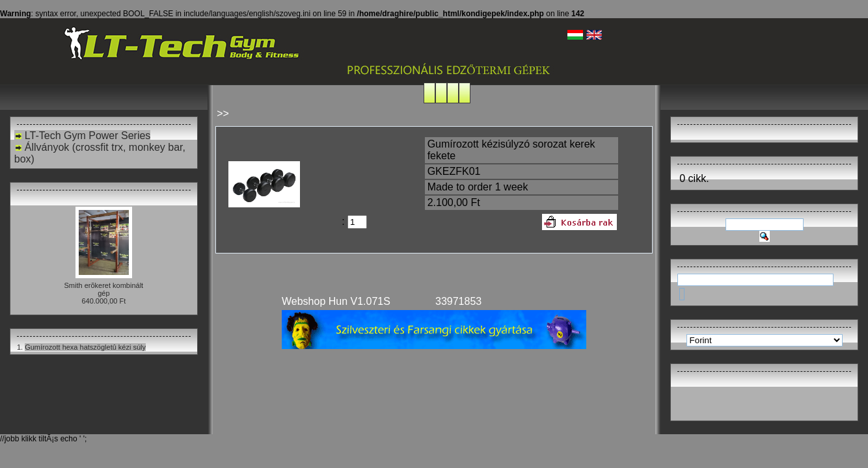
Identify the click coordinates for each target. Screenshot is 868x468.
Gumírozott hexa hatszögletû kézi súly (85, 347)
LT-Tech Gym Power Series (83, 136)
